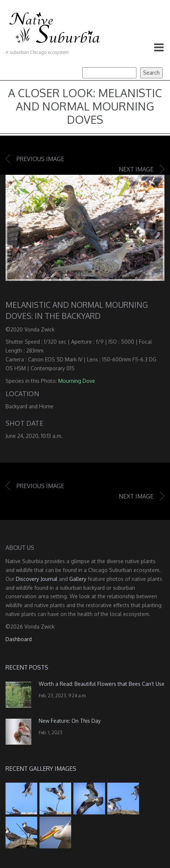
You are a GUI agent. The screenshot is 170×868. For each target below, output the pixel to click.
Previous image (40, 159)
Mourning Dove (77, 381)
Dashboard (19, 639)
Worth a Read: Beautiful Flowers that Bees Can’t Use (102, 684)
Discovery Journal (37, 579)
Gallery (78, 579)
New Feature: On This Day (70, 721)
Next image (136, 169)
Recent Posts (27, 667)
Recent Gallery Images (41, 769)
